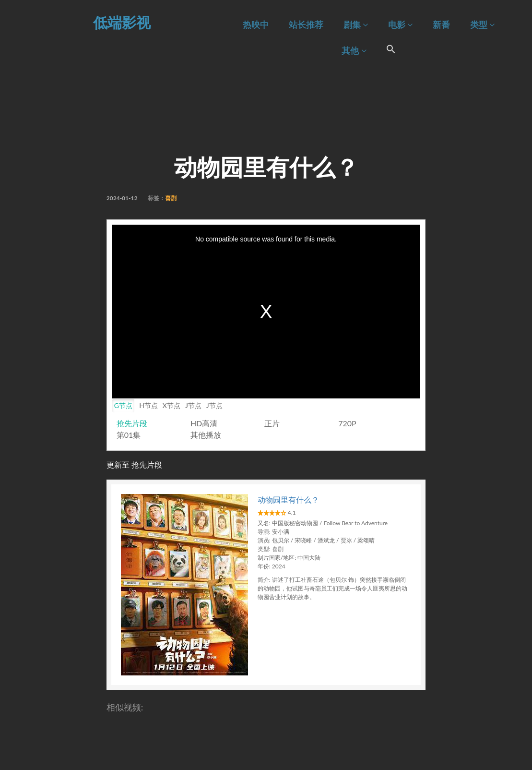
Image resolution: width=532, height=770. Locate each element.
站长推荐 (306, 25)
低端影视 (122, 22)
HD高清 (204, 423)
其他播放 (206, 435)
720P (347, 423)
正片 (272, 423)
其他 (354, 51)
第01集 (129, 435)
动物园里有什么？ (288, 499)
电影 (400, 25)
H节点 (148, 405)
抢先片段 (132, 423)
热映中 (256, 25)
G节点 (123, 405)
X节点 (171, 405)
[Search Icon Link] (391, 50)
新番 (441, 25)
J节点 (193, 405)
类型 (482, 25)
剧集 (356, 25)
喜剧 (171, 198)
